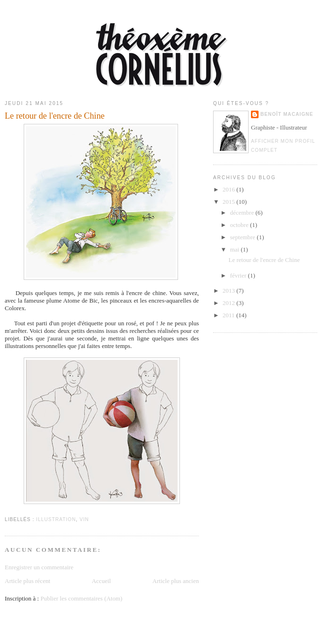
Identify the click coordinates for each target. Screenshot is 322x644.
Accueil (101, 581)
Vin (84, 519)
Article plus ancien (176, 581)
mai (236, 249)
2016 (229, 189)
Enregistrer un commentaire (39, 567)
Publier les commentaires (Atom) (81, 598)
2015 (229, 202)
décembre (243, 213)
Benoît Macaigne (287, 114)
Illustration (56, 519)
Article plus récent (27, 581)
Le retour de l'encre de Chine (264, 260)
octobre (240, 225)
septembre (244, 237)
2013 (229, 291)
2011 (229, 315)
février (239, 275)
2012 (229, 303)
